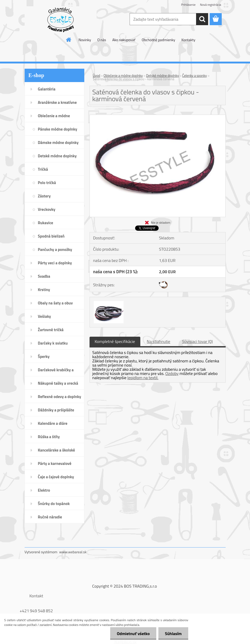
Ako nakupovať (124, 40)
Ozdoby (172, 373)
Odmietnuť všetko (133, 634)
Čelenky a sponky (195, 76)
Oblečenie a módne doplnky (123, 76)
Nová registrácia (211, 5)
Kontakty (188, 40)
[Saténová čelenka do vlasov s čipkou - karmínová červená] (158, 117)
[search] (202, 19)
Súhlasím (173, 634)
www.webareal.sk (73, 552)
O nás (102, 40)
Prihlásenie (188, 5)
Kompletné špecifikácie (115, 341)
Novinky (85, 40)
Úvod (97, 76)
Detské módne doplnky (162, 76)
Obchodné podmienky (158, 40)
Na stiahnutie (159, 341)
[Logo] (61, 19)
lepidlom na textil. (143, 378)
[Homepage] (69, 40)
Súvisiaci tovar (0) (197, 341)
